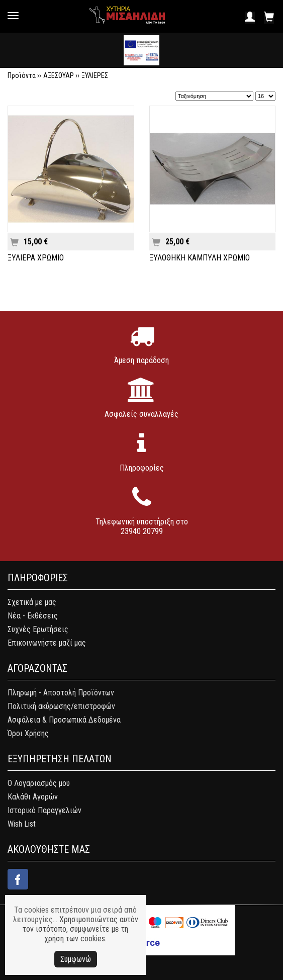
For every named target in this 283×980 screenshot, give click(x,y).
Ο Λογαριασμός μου (39, 783)
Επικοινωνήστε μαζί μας (47, 643)
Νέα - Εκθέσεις (33, 616)
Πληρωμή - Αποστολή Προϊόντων (61, 693)
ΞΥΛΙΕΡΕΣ (95, 75)
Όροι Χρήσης (28, 733)
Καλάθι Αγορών (33, 797)
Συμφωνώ (76, 959)
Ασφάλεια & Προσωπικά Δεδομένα (64, 720)
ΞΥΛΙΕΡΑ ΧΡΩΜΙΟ (36, 258)
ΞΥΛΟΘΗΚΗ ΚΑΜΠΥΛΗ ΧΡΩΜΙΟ (200, 258)
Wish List (22, 824)
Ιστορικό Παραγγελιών (44, 810)
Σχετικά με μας (32, 602)
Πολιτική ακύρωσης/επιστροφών (61, 706)
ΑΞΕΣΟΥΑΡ (59, 75)
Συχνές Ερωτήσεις (38, 629)
